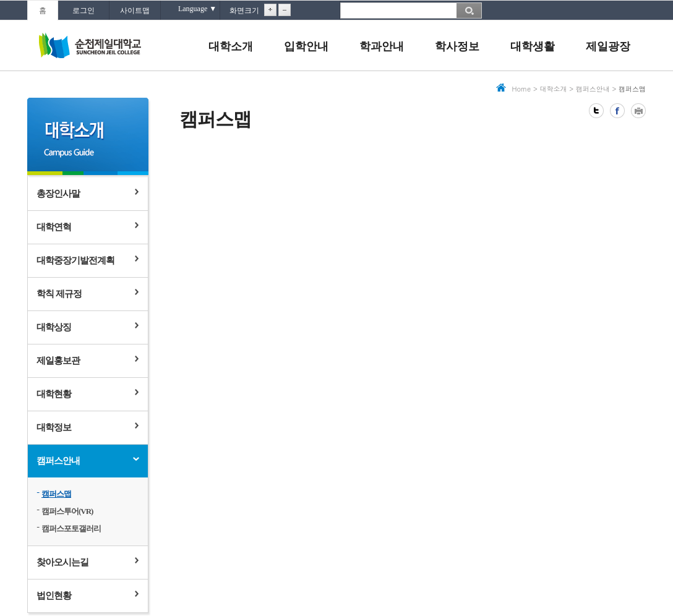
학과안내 (382, 46)
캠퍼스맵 (56, 494)
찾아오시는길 (62, 562)
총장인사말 (58, 194)
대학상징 (54, 327)
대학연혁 (54, 227)
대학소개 (231, 46)
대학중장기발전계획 (75, 260)
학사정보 (457, 46)
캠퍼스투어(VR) (67, 511)
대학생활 (533, 46)
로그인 (84, 11)
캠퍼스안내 (58, 461)
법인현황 (54, 596)
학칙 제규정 (59, 294)
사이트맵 (135, 11)
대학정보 (54, 427)
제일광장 (608, 46)
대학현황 (54, 394)
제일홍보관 (58, 361)
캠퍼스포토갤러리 (71, 528)
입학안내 (306, 46)
